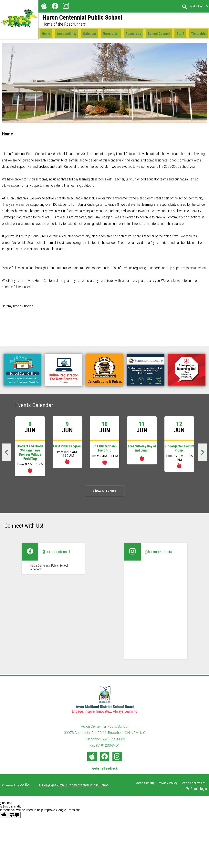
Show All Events (105, 492)
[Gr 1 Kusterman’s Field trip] (105, 443)
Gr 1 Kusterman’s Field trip (105, 449)
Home (7, 134)
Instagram (66, 7)
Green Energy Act (193, 783)
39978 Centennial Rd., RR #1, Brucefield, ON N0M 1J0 (105, 733)
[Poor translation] (14, 815)
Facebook (55, 7)
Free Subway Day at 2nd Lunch (142, 449)
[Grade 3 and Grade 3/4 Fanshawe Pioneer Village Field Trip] (30, 447)
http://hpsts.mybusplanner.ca (186, 269)
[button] (90, 34)
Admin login (196, 789)
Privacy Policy (168, 783)
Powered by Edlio (16, 785)
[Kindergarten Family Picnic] (179, 445)
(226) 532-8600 (113, 739)
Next (205, 454)
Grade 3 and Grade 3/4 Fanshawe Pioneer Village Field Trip (30, 453)
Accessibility (145, 783)
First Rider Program (67, 447)
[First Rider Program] (67, 443)
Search (185, 7)
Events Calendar (34, 406)
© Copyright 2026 (74, 785)
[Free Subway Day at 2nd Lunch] (142, 441)
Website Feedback (104, 768)
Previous (8, 454)
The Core (43, 7)
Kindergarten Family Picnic (179, 449)
